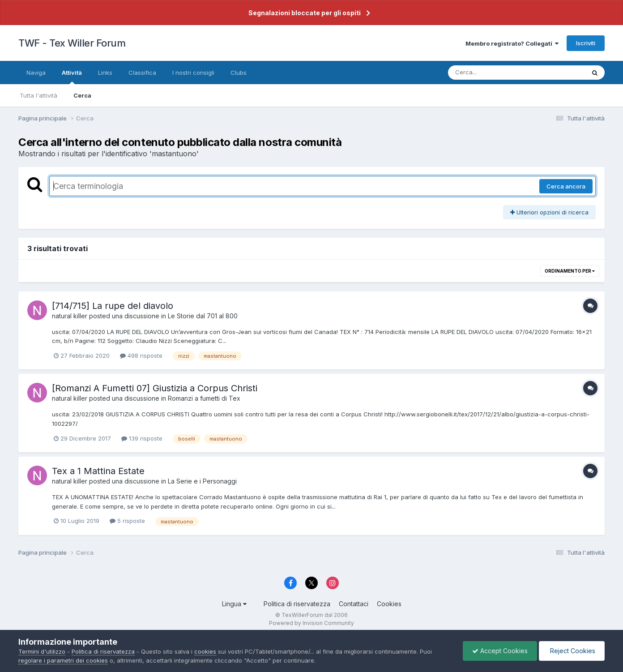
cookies (205, 651)
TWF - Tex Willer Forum (72, 43)
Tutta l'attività (38, 95)
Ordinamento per (570, 271)
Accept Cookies (500, 651)
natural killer (70, 316)
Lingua (234, 604)
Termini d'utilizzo (42, 651)
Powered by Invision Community (311, 623)
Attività (72, 77)
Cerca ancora (566, 186)
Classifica (142, 73)
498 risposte (141, 355)
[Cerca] (496, 73)
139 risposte (142, 438)
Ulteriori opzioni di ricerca (549, 212)
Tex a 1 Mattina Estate (98, 471)
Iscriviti (586, 43)
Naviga (36, 73)
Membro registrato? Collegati (512, 43)
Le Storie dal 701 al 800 (203, 316)
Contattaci (354, 604)
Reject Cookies (572, 651)
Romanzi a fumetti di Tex (204, 398)
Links (105, 73)
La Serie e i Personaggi (202, 481)
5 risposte (127, 521)
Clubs (239, 73)
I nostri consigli (193, 73)
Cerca (82, 95)
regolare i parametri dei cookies (63, 660)
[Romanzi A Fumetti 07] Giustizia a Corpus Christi (155, 388)
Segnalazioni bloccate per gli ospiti (305, 13)
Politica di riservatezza (297, 604)
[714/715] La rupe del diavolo (113, 306)
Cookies (389, 604)
